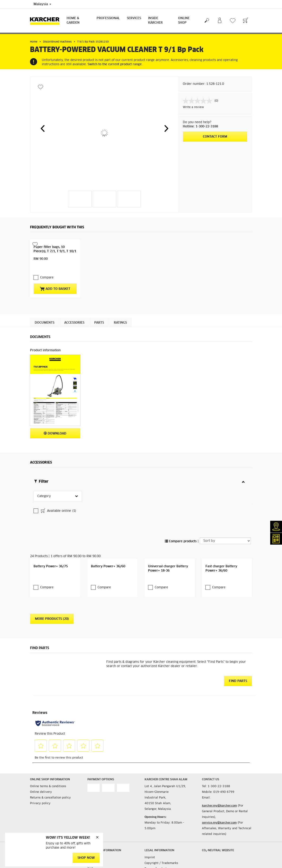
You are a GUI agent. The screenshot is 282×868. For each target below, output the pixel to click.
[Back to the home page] (47, 21)
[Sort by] (225, 499)
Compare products (181, 500)
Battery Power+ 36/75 (51, 525)
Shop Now (86, 858)
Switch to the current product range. (115, 64)
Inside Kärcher (155, 21)
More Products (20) (52, 577)
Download (55, 424)
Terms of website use (159, 827)
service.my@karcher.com (219, 781)
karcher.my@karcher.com (219, 764)
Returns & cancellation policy (50, 756)
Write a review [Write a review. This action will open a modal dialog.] (193, 107)
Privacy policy (40, 762)
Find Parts (238, 639)
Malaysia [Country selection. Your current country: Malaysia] (42, 4)
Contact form (215, 137)
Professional (108, 18)
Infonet (92, 821)
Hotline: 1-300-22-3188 (200, 127)
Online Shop (184, 21)
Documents (45, 313)
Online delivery (41, 751)
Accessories (74, 313)
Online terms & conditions (48, 745)
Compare (47, 268)
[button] (43, 128)
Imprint (150, 816)
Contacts (93, 816)
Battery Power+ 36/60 (108, 525)
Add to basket (55, 279)
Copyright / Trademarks (161, 821)
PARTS (99, 313)
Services (134, 18)
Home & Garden (73, 21)
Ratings (120, 313)
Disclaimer (152, 833)
